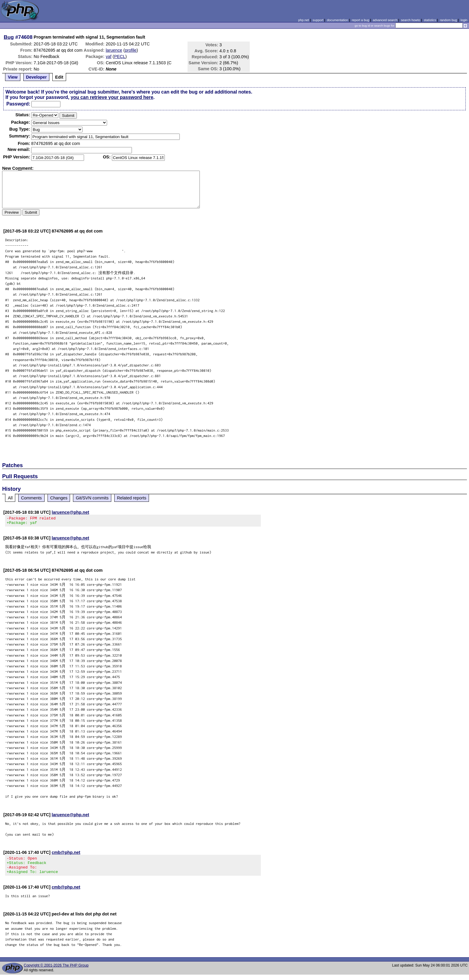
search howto (410, 20)
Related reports (132, 498)
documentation (338, 20)
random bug (448, 20)
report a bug (360, 20)
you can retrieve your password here (112, 97)
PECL (120, 56)
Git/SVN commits (92, 498)
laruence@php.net (70, 512)
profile (131, 50)
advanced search (385, 20)
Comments (31, 498)
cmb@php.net (66, 854)
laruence (114, 50)
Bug (9, 37)
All (10, 498)
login (464, 20)
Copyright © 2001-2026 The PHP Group (56, 971)
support (318, 20)
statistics (430, 20)
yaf (108, 56)
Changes (59, 498)
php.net (304, 20)
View (13, 77)
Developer (36, 77)
